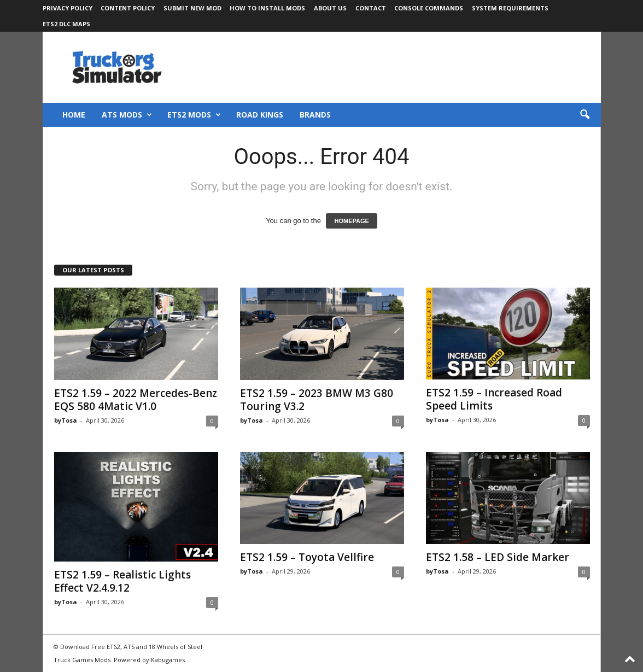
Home (74, 115)
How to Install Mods (267, 8)
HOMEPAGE (351, 221)
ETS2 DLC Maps (66, 24)
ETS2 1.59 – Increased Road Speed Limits (494, 399)
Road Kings (260, 115)
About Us (330, 8)
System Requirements (510, 8)
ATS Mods (127, 115)
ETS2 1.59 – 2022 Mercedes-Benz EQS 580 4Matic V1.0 (136, 400)
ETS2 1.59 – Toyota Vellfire (307, 557)
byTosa (66, 420)
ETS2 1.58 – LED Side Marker (498, 557)
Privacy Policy (68, 8)
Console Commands (429, 8)
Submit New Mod (192, 8)
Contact (371, 8)
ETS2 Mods (194, 115)
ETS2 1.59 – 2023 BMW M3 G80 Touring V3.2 (317, 400)
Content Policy (128, 8)
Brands (315, 115)
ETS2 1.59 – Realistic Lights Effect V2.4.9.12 (122, 581)
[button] (584, 115)
